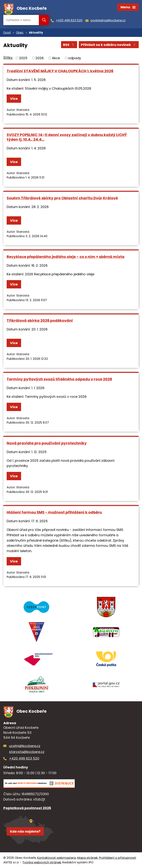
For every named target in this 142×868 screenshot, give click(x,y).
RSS (69, 45)
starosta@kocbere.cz (27, 752)
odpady (75, 58)
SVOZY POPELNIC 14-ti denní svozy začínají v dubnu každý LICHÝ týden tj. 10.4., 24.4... (67, 137)
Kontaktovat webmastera (56, 858)
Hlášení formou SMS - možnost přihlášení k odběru (54, 512)
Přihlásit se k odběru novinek (109, 45)
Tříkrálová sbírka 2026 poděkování (40, 320)
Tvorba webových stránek (42, 862)
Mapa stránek (87, 858)
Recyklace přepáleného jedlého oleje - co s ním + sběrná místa (66, 257)
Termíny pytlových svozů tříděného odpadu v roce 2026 (59, 379)
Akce (56, 58)
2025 (23, 58)
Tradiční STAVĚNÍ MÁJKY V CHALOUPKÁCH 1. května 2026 (60, 71)
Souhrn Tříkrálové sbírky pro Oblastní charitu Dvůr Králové (62, 198)
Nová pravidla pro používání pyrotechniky (47, 443)
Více (14, 99)
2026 (40, 58)
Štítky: (8, 58)
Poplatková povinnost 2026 (27, 808)
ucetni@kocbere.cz (25, 746)
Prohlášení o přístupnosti (118, 858)
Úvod (7, 33)
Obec (20, 33)
